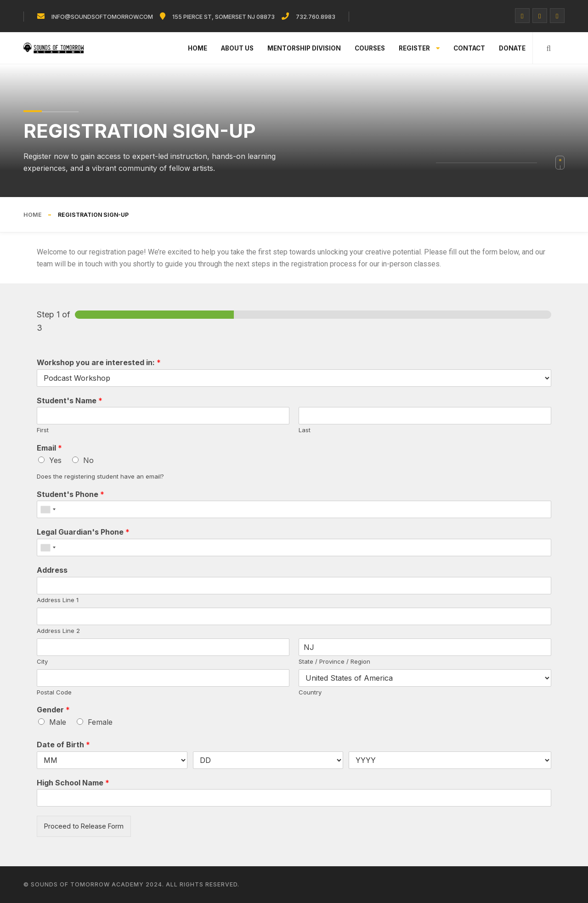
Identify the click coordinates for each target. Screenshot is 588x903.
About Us (237, 48)
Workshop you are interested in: (99, 362)
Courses (370, 48)
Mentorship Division (304, 48)
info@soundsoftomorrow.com (102, 17)
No (88, 460)
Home (198, 48)
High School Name (73, 783)
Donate (512, 48)
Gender (53, 710)
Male (58, 722)
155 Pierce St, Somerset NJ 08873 (223, 17)
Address (52, 570)
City (42, 661)
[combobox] (48, 509)
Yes (55, 460)
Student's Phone (71, 494)
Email (49, 448)
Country (310, 692)
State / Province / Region (334, 661)
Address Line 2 (58, 631)
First (43, 430)
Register (419, 48)
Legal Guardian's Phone (83, 532)
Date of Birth (63, 745)
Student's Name (70, 401)
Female (100, 722)
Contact (469, 48)
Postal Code (54, 692)
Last (305, 430)
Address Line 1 (58, 600)
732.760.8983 (316, 17)
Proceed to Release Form (84, 826)
